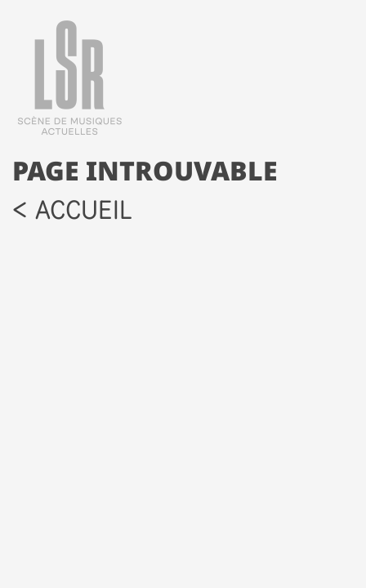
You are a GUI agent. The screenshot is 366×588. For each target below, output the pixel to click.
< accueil (72, 209)
